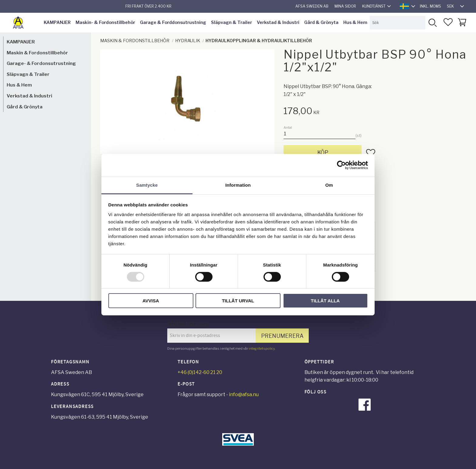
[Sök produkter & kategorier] (398, 23)
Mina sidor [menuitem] (345, 6)
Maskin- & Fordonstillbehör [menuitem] (105, 22)
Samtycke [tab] (147, 185)
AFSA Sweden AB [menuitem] (312, 6)
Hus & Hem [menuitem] (355, 22)
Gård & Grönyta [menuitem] (321, 22)
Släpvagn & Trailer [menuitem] (231, 22)
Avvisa (151, 301)
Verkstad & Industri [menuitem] (278, 22)
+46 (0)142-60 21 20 (200, 372)
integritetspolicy (262, 348)
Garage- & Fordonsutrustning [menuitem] (41, 63)
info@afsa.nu (244, 394)
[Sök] (432, 23)
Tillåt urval (238, 301)
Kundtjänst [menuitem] (374, 6)
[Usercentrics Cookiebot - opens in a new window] (341, 165)
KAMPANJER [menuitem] (57, 22)
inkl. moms (430, 6)
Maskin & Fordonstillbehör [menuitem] (37, 53)
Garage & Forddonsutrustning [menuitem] (173, 22)
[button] (448, 22)
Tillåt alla (325, 301)
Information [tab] (238, 185)
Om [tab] (329, 185)
